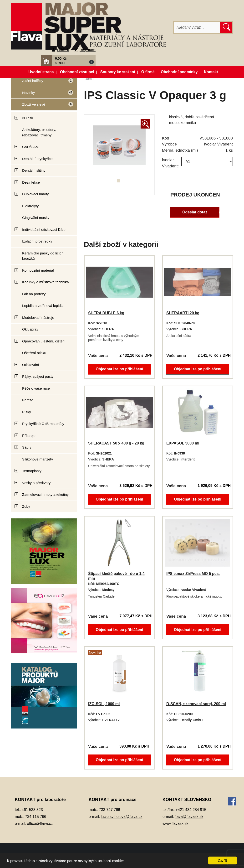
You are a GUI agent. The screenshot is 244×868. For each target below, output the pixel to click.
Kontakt (211, 72)
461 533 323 (32, 810)
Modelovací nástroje (38, 318)
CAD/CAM (30, 147)
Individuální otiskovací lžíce (44, 230)
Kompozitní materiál (38, 270)
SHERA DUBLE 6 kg (106, 313)
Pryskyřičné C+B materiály (43, 424)
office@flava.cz (40, 824)
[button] (68, 61)
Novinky (42, 94)
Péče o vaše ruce (36, 388)
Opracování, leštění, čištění (44, 341)
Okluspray (30, 329)
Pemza (28, 400)
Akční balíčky (42, 83)
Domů (89, 79)
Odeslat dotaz (195, 212)
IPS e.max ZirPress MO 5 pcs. (193, 574)
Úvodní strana (41, 72)
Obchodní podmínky (179, 72)
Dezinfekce (31, 182)
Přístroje (29, 436)
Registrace (88, 50)
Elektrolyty (30, 206)
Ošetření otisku (34, 353)
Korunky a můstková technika (46, 282)
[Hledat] (197, 27)
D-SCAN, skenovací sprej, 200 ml (196, 704)
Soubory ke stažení (118, 72)
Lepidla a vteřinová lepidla (43, 306)
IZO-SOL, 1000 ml (104, 704)
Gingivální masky (36, 218)
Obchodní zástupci (77, 72)
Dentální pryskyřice (37, 159)
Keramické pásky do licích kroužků (43, 256)
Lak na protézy (34, 294)
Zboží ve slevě (42, 106)
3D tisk (28, 118)
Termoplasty (32, 471)
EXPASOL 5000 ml (183, 443)
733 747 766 (109, 810)
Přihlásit (63, 50)
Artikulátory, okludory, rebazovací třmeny (39, 132)
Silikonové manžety (38, 459)
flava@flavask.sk (189, 817)
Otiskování (31, 365)
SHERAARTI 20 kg (183, 313)
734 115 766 (36, 817)
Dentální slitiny (34, 170)
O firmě (148, 72)
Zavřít (223, 860)
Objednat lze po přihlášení (119, 369)
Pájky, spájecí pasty (38, 376)
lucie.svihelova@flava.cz (122, 817)
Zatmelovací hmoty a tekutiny (45, 494)
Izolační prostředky (37, 241)
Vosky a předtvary (36, 483)
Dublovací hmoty (36, 194)
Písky (27, 412)
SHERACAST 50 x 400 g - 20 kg (116, 443)
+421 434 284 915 (191, 810)
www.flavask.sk (175, 824)
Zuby (26, 506)
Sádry (27, 447)
